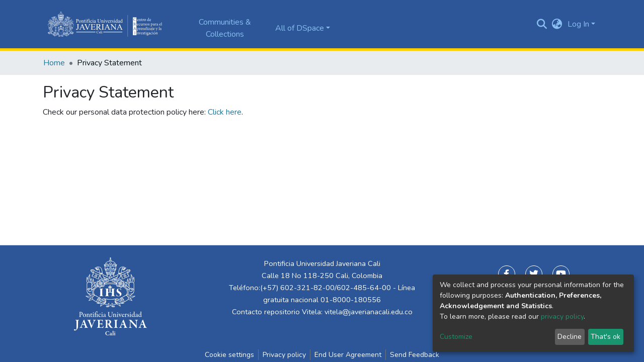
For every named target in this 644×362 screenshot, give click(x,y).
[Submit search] (542, 24)
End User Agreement (348, 355)
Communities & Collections (225, 28)
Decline (570, 337)
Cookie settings (229, 355)
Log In (578, 24)
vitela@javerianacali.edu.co (369, 312)
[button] (557, 24)
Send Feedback (415, 355)
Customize (456, 337)
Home (54, 63)
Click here (225, 112)
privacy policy (562, 316)
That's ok (606, 337)
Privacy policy (284, 355)
